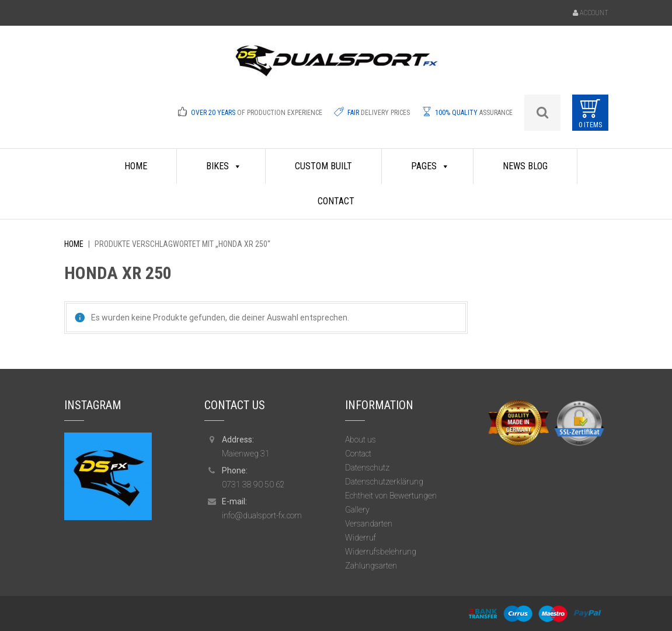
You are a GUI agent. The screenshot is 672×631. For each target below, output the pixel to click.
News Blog (525, 166)
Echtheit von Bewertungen (391, 496)
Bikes (224, 166)
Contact (336, 201)
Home (74, 244)
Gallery (357, 510)
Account (594, 13)
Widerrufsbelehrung (381, 552)
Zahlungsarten (371, 566)
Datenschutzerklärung (384, 482)
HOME (136, 166)
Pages (430, 166)
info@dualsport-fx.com (262, 515)
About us (361, 440)
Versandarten (369, 524)
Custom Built (323, 166)
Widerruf (361, 538)
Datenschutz (367, 468)
